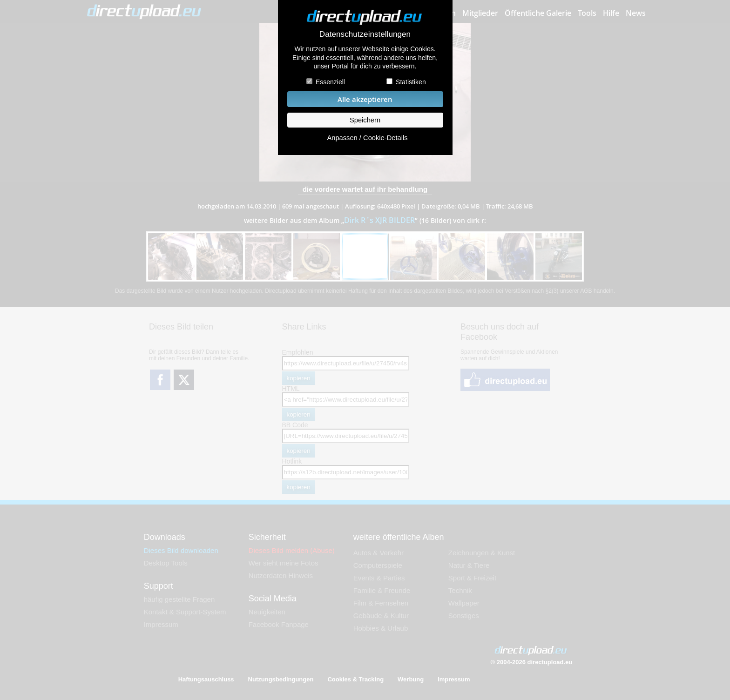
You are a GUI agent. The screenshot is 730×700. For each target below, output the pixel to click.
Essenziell (330, 82)
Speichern (365, 120)
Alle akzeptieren (365, 99)
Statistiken (411, 82)
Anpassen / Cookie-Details (367, 138)
